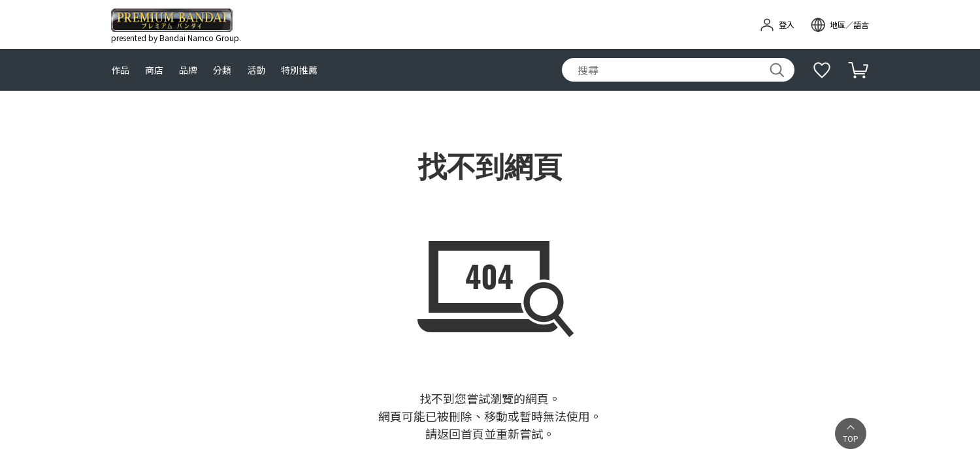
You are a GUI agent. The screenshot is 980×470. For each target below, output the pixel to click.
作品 (120, 70)
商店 (154, 70)
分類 (222, 70)
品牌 (188, 70)
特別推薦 (299, 70)
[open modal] (840, 25)
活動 (256, 70)
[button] (851, 433)
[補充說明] (822, 70)
